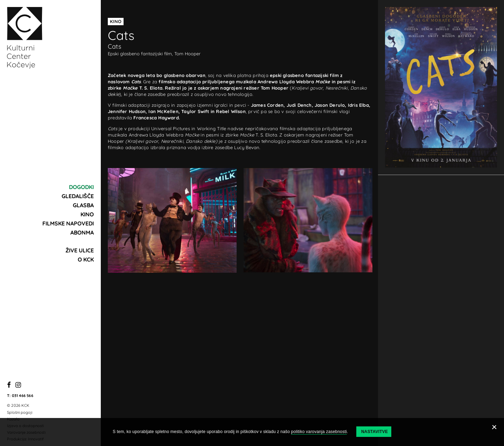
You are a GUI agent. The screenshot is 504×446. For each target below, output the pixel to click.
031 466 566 (23, 396)
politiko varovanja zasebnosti (319, 432)
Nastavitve (374, 432)
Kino (87, 214)
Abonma (82, 232)
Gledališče (78, 196)
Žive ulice (80, 250)
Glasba (83, 205)
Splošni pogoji (20, 412)
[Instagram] (18, 385)
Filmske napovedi (68, 223)
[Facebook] (9, 385)
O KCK (86, 259)
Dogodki (81, 187)
